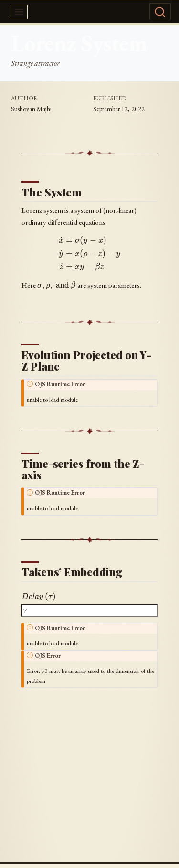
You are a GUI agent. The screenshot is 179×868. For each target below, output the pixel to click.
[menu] (19, 12)
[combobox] (159, 12)
